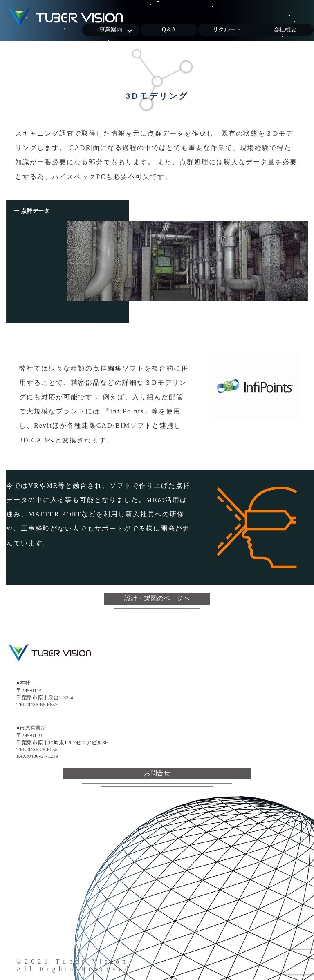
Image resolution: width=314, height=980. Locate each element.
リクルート (227, 30)
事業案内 (111, 30)
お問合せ (157, 773)
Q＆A (169, 30)
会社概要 (285, 30)
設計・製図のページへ (157, 598)
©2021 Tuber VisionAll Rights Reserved (74, 965)
